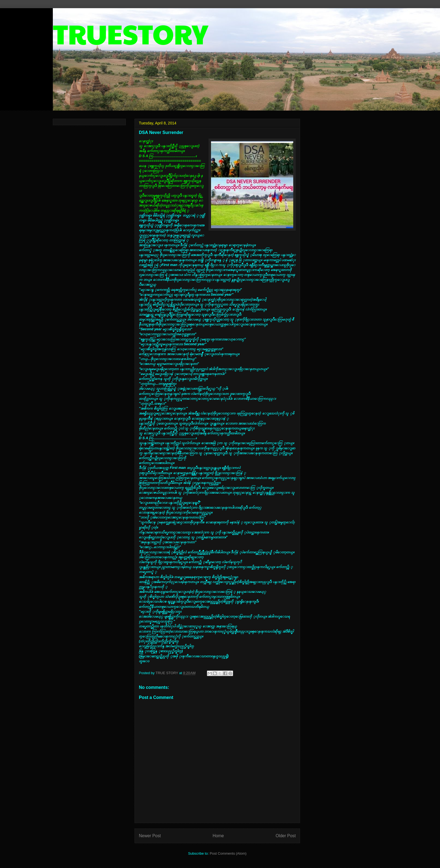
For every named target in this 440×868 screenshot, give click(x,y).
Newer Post (150, 836)
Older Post (286, 836)
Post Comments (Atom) (228, 853)
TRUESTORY (130, 33)
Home (218, 836)
